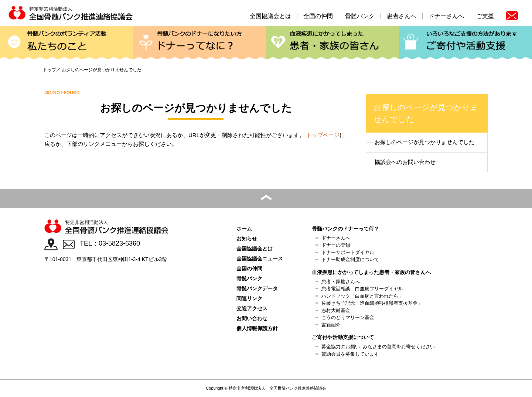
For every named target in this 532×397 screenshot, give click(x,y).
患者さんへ (402, 16)
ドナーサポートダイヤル (348, 252)
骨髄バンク (360, 16)
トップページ (323, 135)
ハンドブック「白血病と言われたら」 (362, 296)
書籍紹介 (331, 325)
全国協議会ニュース (260, 259)
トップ (50, 70)
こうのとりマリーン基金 (348, 317)
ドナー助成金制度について (350, 259)
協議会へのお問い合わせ (405, 162)
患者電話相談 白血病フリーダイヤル (362, 289)
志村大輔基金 (336, 310)
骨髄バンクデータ (257, 288)
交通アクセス (252, 308)
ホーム (244, 229)
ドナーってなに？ (199, 43)
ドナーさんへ (446, 16)
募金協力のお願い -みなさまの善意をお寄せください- (379, 347)
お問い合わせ (252, 318)
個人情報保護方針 (257, 328)
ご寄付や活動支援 (465, 43)
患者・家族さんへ (341, 282)
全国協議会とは (270, 16)
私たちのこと (66, 43)
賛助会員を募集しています (350, 354)
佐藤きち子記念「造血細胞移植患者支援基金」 (372, 303)
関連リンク (249, 298)
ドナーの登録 (336, 245)
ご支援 (485, 16)
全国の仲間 (318, 16)
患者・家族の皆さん (332, 43)
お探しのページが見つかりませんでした (424, 142)
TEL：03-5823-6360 (110, 243)
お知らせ (247, 239)
